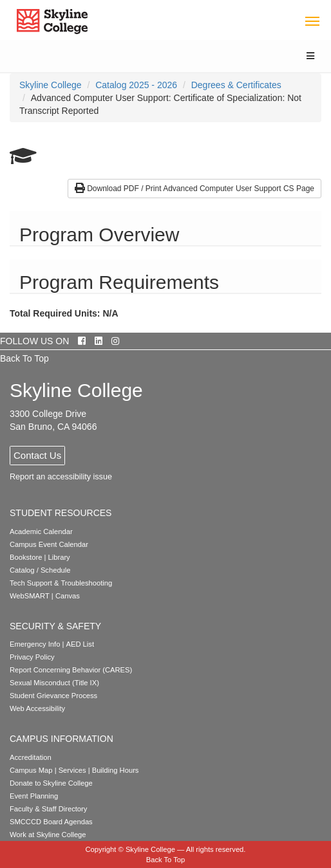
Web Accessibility (37, 708)
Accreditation (31, 757)
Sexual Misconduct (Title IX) (54, 683)
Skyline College (51, 85)
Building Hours (116, 770)
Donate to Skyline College (51, 783)
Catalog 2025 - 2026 (136, 85)
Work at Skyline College (48, 835)
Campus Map (31, 770)
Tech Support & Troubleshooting (61, 583)
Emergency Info (35, 644)
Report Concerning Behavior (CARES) (71, 670)
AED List (80, 644)
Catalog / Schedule (40, 570)
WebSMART (30, 596)
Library (59, 557)
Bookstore (26, 557)
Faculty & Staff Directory (48, 809)
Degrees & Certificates (236, 85)
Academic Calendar (41, 531)
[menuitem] (51, 85)
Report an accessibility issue (61, 477)
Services (72, 770)
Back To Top (24, 358)
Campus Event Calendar (49, 544)
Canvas (68, 596)
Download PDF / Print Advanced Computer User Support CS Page (194, 189)
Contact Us (37, 455)
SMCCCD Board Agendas (51, 822)
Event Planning (34, 796)
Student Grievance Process (53, 696)
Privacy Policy (32, 657)
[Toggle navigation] (312, 20)
